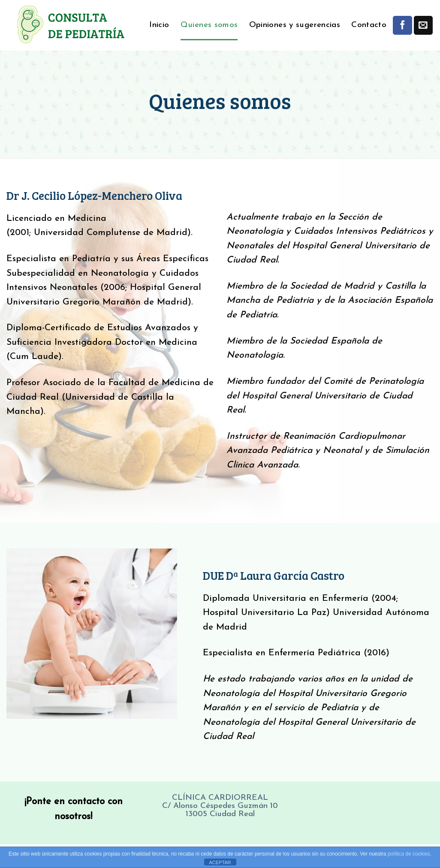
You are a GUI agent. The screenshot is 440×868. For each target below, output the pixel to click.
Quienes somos (209, 25)
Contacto (369, 25)
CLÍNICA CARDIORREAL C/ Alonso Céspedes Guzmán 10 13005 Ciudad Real (220, 806)
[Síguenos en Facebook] (402, 25)
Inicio (159, 25)
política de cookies (409, 854)
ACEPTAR (220, 862)
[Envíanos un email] (423, 25)
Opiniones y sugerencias (295, 25)
